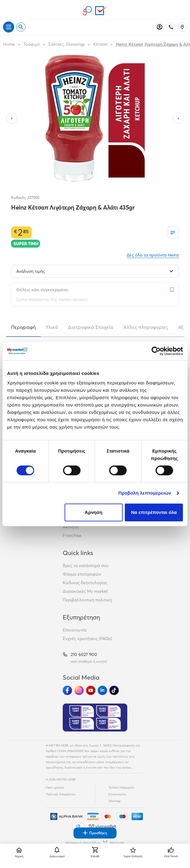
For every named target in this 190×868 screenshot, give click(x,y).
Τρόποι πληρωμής (121, 787)
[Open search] (21, 27)
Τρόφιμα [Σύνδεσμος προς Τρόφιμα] (32, 44)
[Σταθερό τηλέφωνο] (171, 27)
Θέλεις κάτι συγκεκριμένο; (42, 290)
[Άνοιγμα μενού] (9, 27)
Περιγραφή (23, 327)
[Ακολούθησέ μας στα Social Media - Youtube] (91, 690)
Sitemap (115, 801)
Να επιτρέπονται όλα (154, 512)
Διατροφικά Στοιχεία (91, 327)
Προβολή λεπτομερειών (145, 493)
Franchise (72, 535)
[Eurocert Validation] (95, 718)
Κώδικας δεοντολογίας (85, 583)
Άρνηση (94, 512)
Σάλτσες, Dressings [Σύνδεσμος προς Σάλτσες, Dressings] (66, 44)
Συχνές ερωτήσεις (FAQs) (87, 638)
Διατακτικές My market (85, 591)
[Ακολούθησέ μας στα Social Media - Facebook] (67, 690)
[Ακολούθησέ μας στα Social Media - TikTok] (114, 690)
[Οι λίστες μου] (173, 233)
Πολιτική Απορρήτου (61, 794)
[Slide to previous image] (12, 118)
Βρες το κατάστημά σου (86, 565)
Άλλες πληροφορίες (146, 327)
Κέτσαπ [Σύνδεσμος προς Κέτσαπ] (100, 44)
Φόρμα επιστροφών (82, 574)
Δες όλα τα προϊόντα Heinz (153, 255)
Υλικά (52, 327)
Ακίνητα (70, 527)
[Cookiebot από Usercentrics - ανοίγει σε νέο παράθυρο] (156, 351)
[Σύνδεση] (160, 27)
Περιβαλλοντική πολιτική (87, 600)
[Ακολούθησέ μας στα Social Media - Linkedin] (102, 690)
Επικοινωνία (75, 630)
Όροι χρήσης (55, 787)
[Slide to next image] (178, 118)
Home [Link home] (9, 44)
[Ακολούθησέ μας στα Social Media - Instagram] (79, 690)
